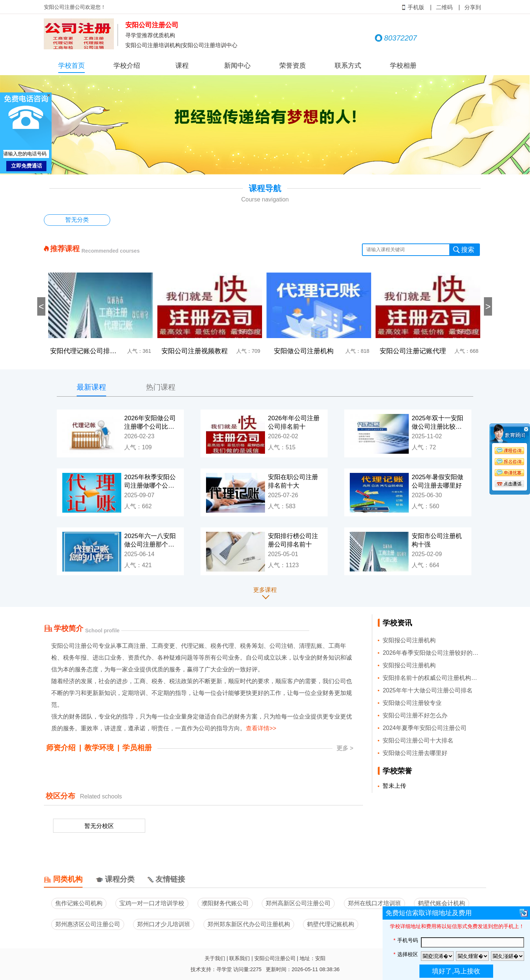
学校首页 (72, 66)
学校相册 (403, 66)
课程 (182, 66)
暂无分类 (77, 220)
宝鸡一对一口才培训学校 (152, 903)
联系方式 (348, 66)
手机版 (413, 7)
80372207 (396, 38)
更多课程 (265, 590)
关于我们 (215, 958)
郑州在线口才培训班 (374, 903)
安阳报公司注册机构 (409, 640)
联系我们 (240, 958)
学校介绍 (127, 66)
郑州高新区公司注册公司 (298, 903)
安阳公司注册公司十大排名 (418, 740)
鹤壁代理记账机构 (331, 924)
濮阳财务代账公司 (225, 903)
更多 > (345, 748)
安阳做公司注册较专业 (412, 703)
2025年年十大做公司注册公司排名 (428, 690)
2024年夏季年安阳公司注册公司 (425, 728)
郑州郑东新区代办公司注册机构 (249, 924)
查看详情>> (261, 728)
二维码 (444, 7)
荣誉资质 (293, 66)
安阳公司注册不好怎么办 (415, 715)
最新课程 (91, 387)
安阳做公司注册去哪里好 (415, 753)
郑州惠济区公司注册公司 (88, 924)
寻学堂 (224, 969)
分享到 (473, 7)
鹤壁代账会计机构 (442, 903)
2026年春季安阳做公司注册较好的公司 (432, 653)
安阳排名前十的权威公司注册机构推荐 (432, 678)
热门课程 (161, 387)
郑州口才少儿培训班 (164, 924)
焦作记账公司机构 (79, 903)
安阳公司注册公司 (275, 958)
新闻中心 (237, 66)
